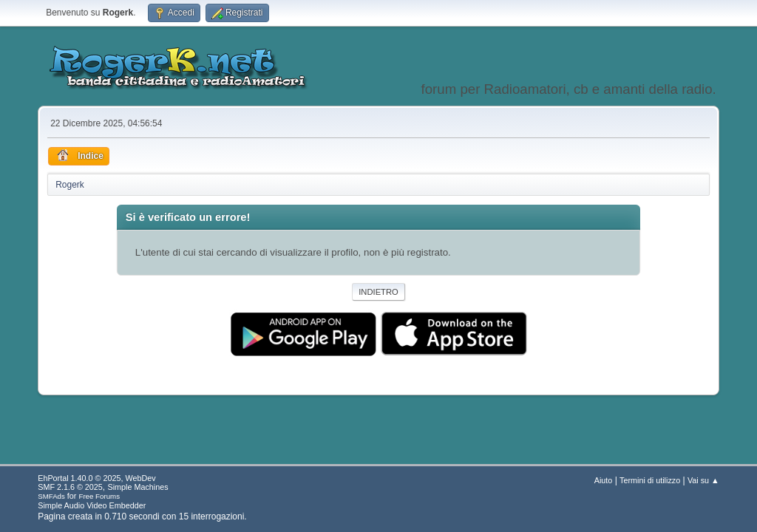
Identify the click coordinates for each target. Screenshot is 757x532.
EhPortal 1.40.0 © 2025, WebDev (96, 478)
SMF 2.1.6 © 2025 (70, 487)
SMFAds (51, 496)
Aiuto (604, 480)
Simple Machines (138, 487)
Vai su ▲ (703, 480)
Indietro (378, 292)
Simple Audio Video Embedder (92, 505)
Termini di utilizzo (650, 480)
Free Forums (99, 496)
